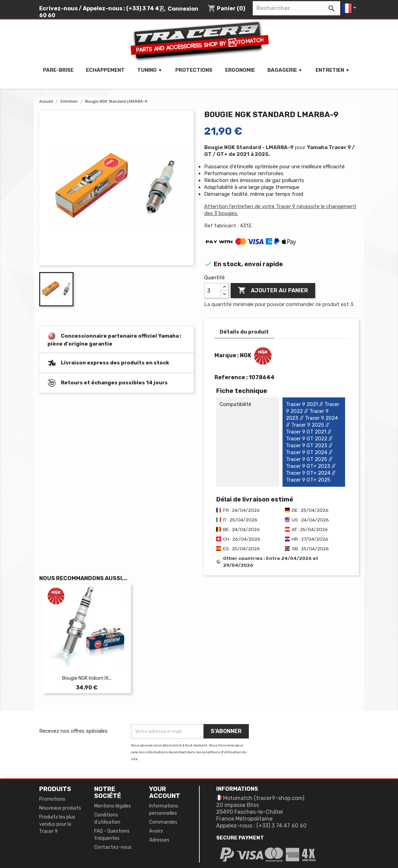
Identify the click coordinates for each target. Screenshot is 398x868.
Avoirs (156, 831)
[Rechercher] (296, 8)
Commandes (163, 822)
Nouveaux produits (60, 808)
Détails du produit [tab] (244, 332)
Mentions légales (113, 806)
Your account (165, 792)
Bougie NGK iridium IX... (87, 678)
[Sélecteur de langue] (350, 8)
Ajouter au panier (273, 291)
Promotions (52, 799)
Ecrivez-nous (58, 8)
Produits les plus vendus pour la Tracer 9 (57, 824)
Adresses (159, 840)
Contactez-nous (113, 847)
